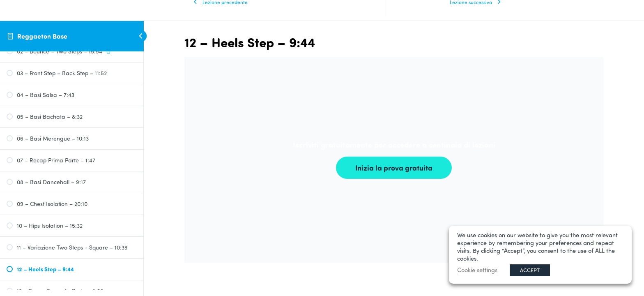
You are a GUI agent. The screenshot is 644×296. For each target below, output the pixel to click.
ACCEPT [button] (530, 270)
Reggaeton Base (42, 36)
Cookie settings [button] (477, 270)
